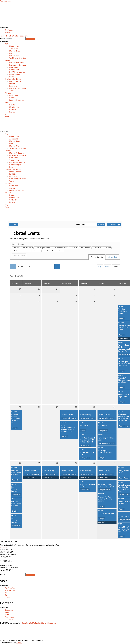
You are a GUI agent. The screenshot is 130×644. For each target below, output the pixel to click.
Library (12, 77)
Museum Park (15, 51)
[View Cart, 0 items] (114, 225)
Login (14, 224)
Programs (13, 86)
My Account (9, 32)
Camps (12, 98)
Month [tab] (116, 267)
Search (3, 39)
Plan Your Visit (15, 46)
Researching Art (15, 74)
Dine (11, 53)
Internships (9, 619)
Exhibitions (13, 84)
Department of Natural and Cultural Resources (39, 623)
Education (8, 93)
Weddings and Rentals (18, 58)
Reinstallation (14, 67)
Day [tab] (100, 267)
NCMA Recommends (17, 72)
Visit (6, 44)
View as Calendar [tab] (97, 257)
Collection (8, 60)
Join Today (9, 30)
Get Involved (14, 110)
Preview (12, 112)
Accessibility (14, 49)
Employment (9, 617)
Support (8, 103)
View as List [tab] (113, 257)
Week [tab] (107, 267)
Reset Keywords (19, 255)
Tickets (7, 597)
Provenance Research (18, 65)
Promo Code (80, 225)
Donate (12, 105)
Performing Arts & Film (18, 88)
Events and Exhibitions (13, 79)
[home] (11, 24)
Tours (11, 91)
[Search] (31, 39)
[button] (65, 28)
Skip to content (6, 1)
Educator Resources (17, 100)
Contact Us (9, 610)
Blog (6, 114)
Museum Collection (16, 63)
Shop (7, 595)
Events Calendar (15, 81)
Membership (14, 107)
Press (7, 612)
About (7, 117)
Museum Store (15, 56)
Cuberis (19, 643)
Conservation (14, 70)
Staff (7, 615)
